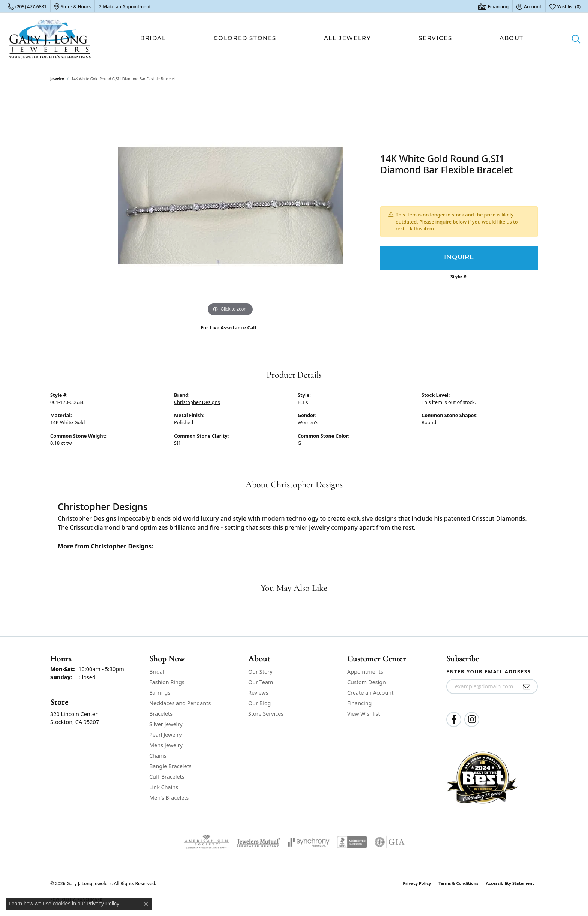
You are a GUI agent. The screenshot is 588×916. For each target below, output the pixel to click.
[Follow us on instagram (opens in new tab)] (472, 719)
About (511, 39)
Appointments (365, 672)
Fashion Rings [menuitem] (167, 682)
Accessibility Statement (510, 883)
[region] (230, 206)
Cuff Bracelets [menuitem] (167, 777)
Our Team (261, 682)
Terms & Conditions (458, 883)
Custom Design (367, 682)
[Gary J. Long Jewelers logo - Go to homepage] (50, 39)
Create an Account (370, 693)
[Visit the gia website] (390, 842)
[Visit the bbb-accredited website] (352, 842)
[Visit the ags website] (206, 842)
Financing (359, 703)
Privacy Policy (417, 883)
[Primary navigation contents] (332, 39)
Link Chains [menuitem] (164, 787)
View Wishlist (364, 714)
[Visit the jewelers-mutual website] (259, 842)
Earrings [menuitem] (160, 693)
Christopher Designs (197, 402)
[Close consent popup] (146, 904)
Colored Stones (245, 39)
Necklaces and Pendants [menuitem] (180, 703)
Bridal (153, 39)
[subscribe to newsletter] (527, 686)
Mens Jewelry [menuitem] (166, 745)
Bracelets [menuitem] (161, 714)
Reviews (258, 693)
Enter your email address (488, 671)
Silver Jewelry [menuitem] (166, 724)
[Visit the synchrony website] (309, 842)
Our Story (260, 672)
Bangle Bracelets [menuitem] (170, 766)
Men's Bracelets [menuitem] (169, 798)
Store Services (266, 714)
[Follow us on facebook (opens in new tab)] (454, 719)
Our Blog (259, 703)
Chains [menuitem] (158, 756)
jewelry (57, 79)
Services (435, 39)
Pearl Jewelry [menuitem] (165, 735)
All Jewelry (348, 39)
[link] (27, 6)
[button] (529, 6)
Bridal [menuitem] (157, 672)
